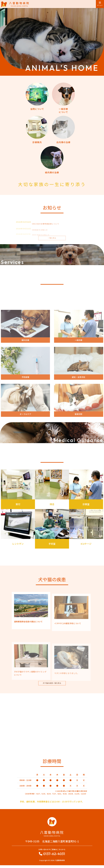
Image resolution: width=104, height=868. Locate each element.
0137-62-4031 (54, 857)
